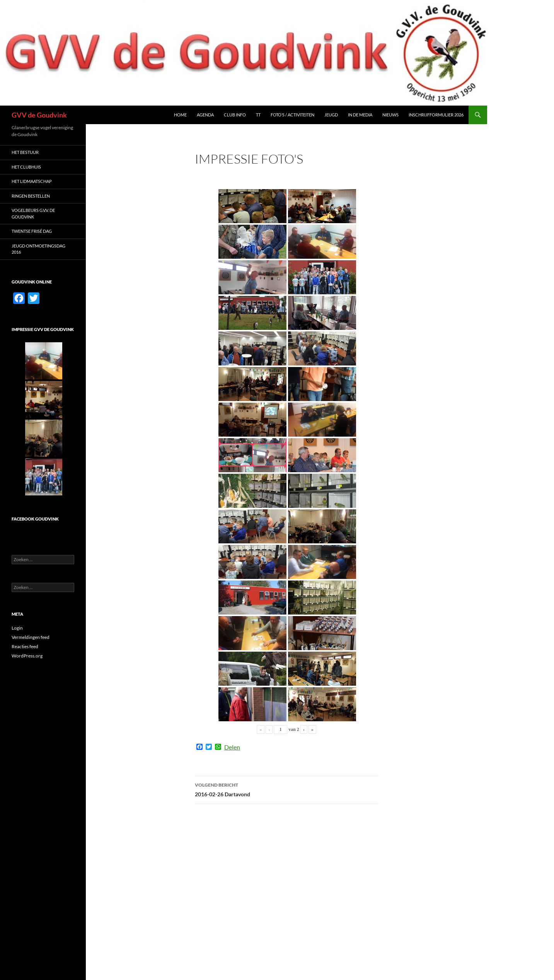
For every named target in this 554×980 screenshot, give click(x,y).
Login (17, 628)
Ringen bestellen (31, 196)
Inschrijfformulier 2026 (436, 115)
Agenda (205, 115)
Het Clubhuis (26, 167)
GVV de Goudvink (39, 115)
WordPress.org (27, 656)
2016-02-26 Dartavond (286, 789)
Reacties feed (25, 646)
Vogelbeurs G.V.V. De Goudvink (33, 213)
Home (180, 115)
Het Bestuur (25, 152)
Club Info (235, 115)
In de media (360, 115)
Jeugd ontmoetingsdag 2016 (38, 249)
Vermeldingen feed (31, 637)
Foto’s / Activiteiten (292, 115)
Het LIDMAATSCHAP (32, 181)
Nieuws (390, 115)
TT (258, 115)
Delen (232, 747)
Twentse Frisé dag (32, 231)
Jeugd (331, 115)
